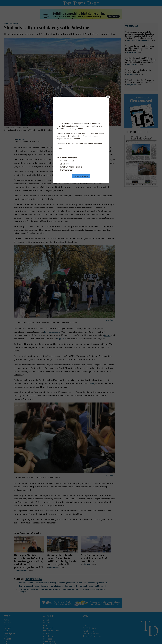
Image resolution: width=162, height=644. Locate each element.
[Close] (108, 97)
